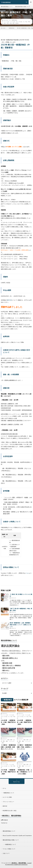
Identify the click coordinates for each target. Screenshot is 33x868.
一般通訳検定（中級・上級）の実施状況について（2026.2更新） (25, 772)
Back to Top (16, 782)
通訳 (14, 23)
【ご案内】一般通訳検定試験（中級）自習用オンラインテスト (25, 747)
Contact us (4, 823)
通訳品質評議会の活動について (23, 7)
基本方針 (10, 300)
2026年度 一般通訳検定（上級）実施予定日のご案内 (25, 722)
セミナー (4, 740)
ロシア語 (25, 22)
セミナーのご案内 (7, 797)
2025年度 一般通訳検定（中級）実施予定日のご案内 (8, 772)
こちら (27, 573)
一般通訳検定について (8, 793)
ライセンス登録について (9, 849)
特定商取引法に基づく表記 (10, 811)
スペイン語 (6, 22)
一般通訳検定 (14, 20)
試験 (11, 23)
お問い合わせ (4, 820)
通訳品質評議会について (7, 7)
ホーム (4, 788)
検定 (5, 23)
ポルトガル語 (19, 22)
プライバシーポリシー (8, 802)
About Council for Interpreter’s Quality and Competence (17, 836)
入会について (6, 853)
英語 (8, 23)
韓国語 (17, 23)
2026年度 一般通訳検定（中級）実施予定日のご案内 (8, 722)
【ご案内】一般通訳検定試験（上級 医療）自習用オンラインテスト (8, 747)
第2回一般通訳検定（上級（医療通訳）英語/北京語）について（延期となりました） (21, 625)
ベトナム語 (12, 22)
